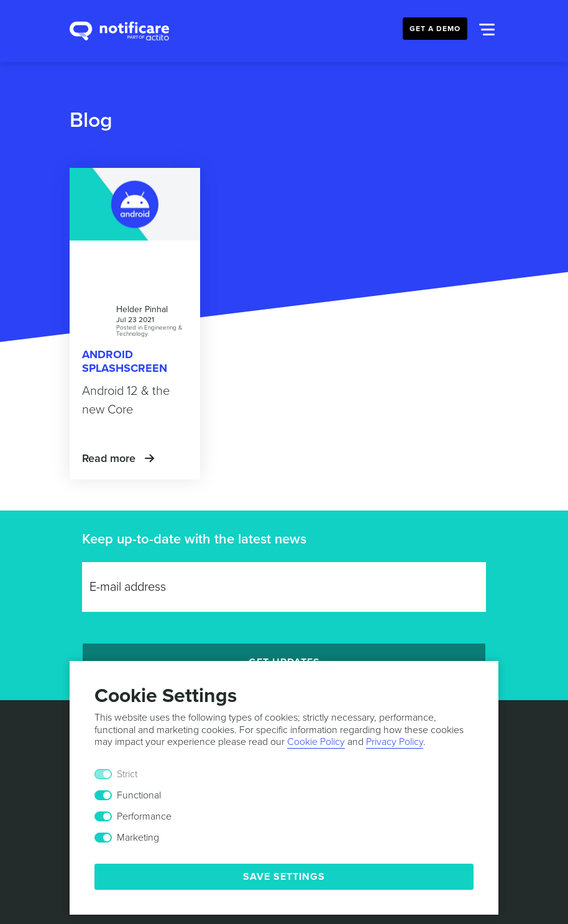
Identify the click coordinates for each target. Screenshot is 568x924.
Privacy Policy (395, 742)
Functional (139, 795)
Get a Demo (435, 29)
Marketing (138, 838)
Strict (127, 774)
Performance (144, 816)
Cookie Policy (316, 742)
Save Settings (284, 877)
